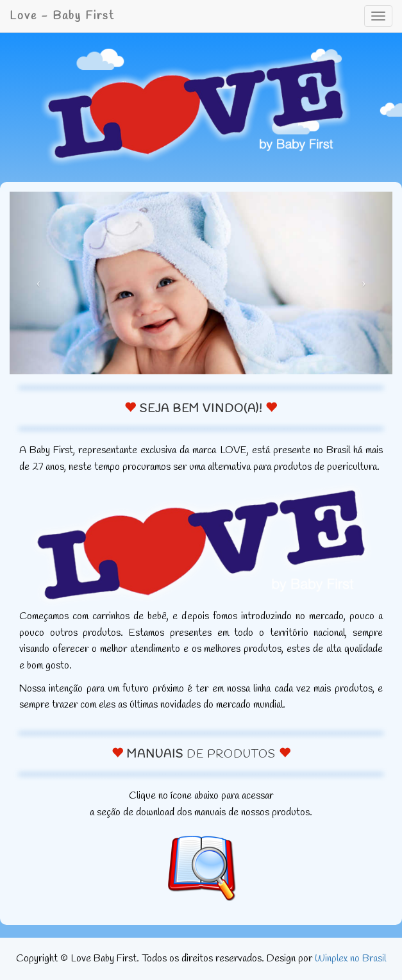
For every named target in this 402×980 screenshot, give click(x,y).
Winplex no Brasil (350, 959)
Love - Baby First (62, 16)
